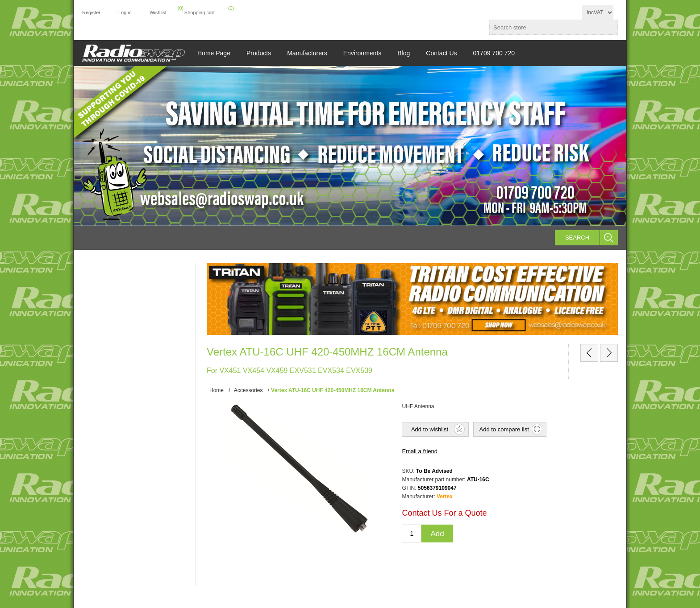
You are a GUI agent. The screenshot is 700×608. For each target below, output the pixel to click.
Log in (125, 12)
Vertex (445, 496)
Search (577, 238)
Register (91, 12)
